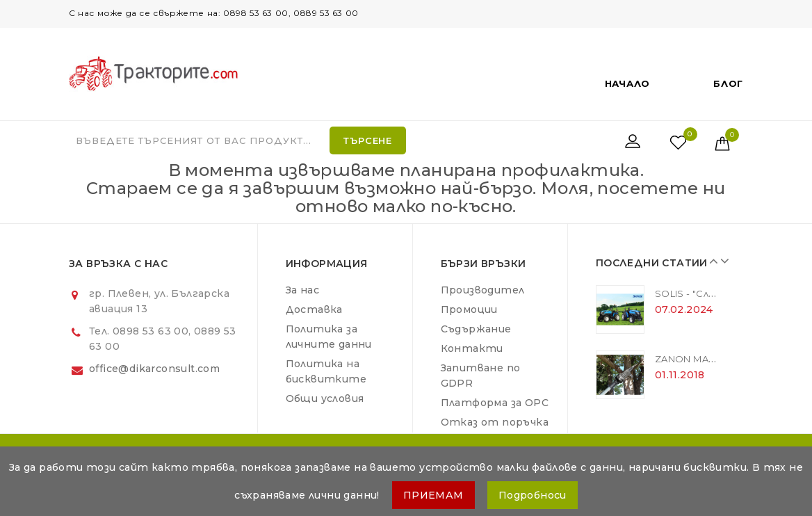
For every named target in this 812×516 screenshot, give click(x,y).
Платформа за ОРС (495, 403)
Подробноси (533, 495)
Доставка (314, 309)
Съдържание (476, 329)
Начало (627, 83)
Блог (728, 83)
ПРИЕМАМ (433, 495)
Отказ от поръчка (495, 422)
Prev (712, 261)
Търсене (368, 140)
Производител (483, 290)
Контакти (472, 348)
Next (722, 261)
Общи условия (325, 398)
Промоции (469, 309)
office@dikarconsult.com (154, 369)
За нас (302, 290)
